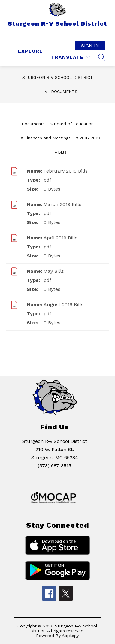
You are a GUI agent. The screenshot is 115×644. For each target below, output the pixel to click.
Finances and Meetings (47, 138)
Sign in (90, 46)
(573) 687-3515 (54, 466)
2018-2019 (90, 138)
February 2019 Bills (66, 171)
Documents (64, 92)
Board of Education (74, 124)
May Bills (54, 271)
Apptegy (70, 636)
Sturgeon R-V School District (58, 77)
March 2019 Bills (62, 204)
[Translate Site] (71, 57)
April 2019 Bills (61, 238)
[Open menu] (26, 51)
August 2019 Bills (64, 305)
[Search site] (102, 57)
